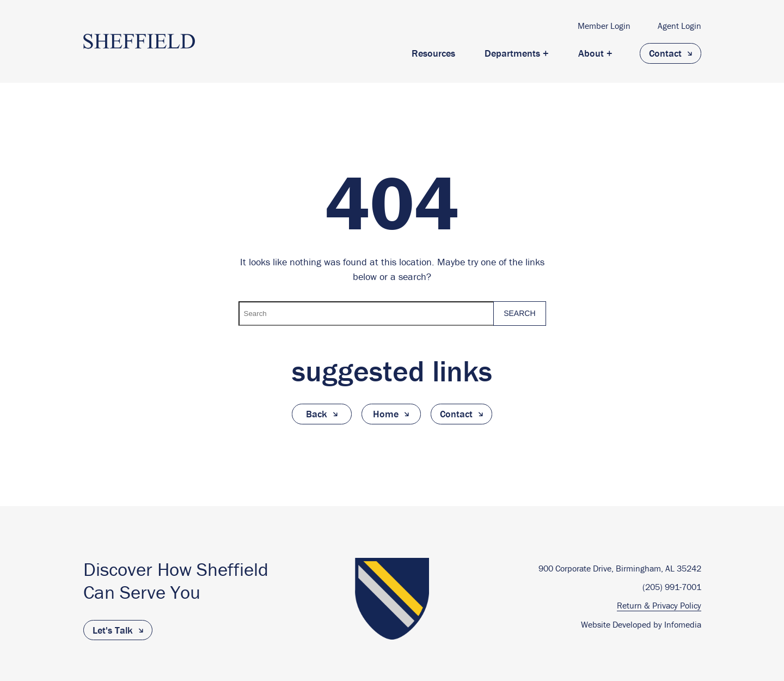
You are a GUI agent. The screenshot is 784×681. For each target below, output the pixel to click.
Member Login (604, 26)
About (591, 53)
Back (317, 414)
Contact (665, 53)
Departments (512, 53)
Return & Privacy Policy (659, 606)
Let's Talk (113, 630)
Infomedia (683, 624)
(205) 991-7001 (672, 587)
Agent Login (679, 26)
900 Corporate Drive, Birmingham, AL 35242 (620, 568)
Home (386, 414)
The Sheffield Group (139, 41)
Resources (433, 53)
